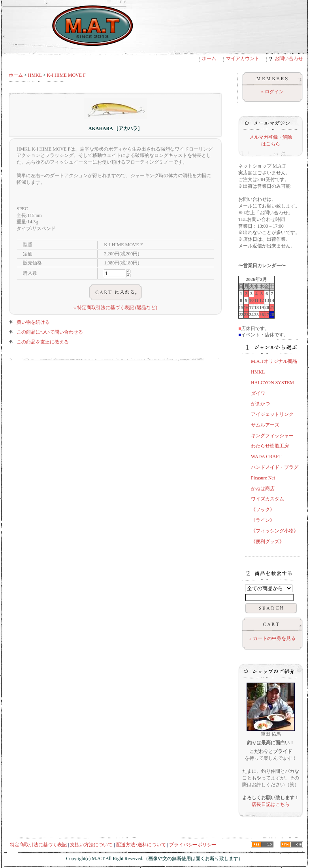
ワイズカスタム (268, 499)
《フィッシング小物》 (275, 531)
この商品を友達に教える (43, 342)
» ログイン (272, 92)
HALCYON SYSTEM (272, 383)
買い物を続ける (33, 322)
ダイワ (258, 393)
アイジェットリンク (272, 414)
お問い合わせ (286, 58)
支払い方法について (91, 845)
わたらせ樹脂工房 (270, 446)
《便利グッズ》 (268, 542)
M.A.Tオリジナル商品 (274, 361)
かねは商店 (263, 489)
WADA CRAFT (266, 457)
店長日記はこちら (271, 804)
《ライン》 (263, 520)
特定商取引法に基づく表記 (38, 845)
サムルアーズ (265, 425)
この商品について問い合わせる (50, 332)
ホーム (209, 58)
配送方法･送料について (141, 845)
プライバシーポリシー (193, 845)
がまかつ (260, 404)
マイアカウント (243, 58)
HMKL (35, 75)
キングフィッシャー (272, 436)
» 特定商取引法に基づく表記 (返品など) (115, 308)
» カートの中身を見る (272, 638)
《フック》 (263, 509)
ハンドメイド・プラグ (275, 467)
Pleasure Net (263, 478)
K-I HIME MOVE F (66, 75)
